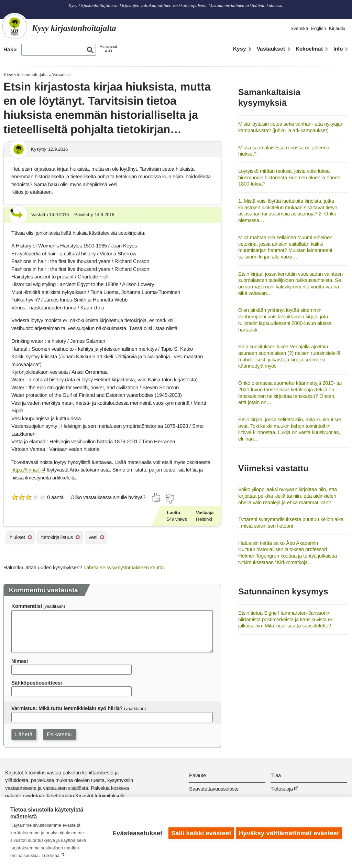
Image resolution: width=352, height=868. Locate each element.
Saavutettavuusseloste (214, 789)
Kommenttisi (27, 606)
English (318, 28)
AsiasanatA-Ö (108, 49)
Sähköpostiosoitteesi (37, 683)
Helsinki (204, 519)
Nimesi (20, 661)
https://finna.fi (26, 470)
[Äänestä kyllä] (156, 497)
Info (338, 49)
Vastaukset (271, 49)
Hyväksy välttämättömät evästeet (289, 833)
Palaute (197, 775)
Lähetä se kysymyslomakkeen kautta (124, 567)
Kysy (240, 49)
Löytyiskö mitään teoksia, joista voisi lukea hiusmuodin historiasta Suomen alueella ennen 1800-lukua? (289, 177)
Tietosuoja (282, 789)
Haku (10, 49)
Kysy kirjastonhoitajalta (25, 75)
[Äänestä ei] (169, 499)
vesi (93, 537)
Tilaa (276, 775)
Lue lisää (51, 855)
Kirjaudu (337, 28)
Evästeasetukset (136, 833)
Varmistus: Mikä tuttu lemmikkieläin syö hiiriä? (67, 708)
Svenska (299, 28)
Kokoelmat (309, 49)
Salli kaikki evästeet (200, 833)
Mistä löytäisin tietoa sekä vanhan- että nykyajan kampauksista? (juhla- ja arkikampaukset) (291, 127)
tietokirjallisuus (57, 537)
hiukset (17, 537)
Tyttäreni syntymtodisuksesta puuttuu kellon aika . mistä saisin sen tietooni (291, 522)
